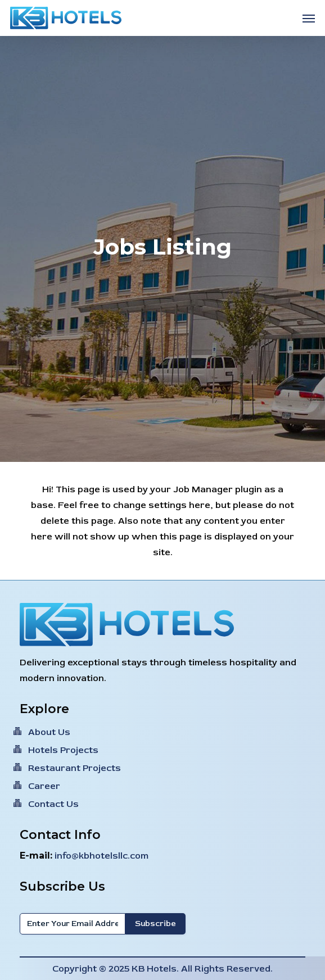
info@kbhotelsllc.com (101, 856)
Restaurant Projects (75, 768)
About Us (49, 732)
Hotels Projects (63, 750)
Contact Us (53, 804)
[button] (309, 18)
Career (44, 786)
